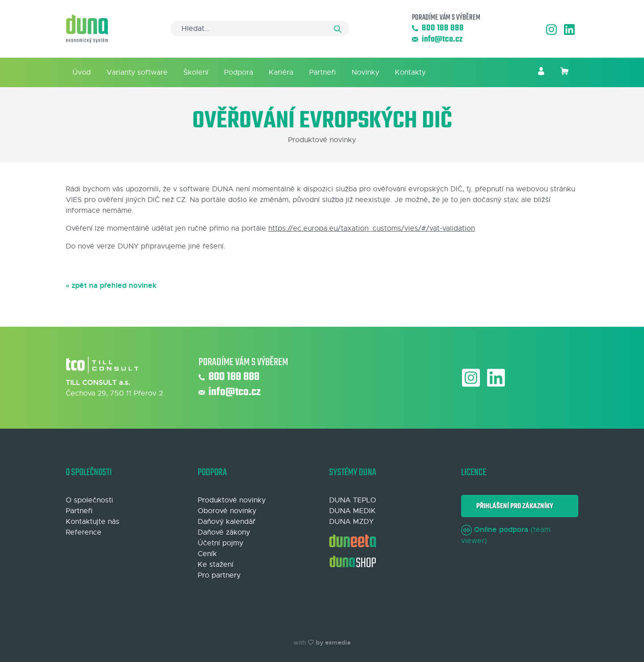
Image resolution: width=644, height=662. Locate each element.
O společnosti (89, 500)
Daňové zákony (224, 532)
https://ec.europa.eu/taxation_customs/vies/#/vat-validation (372, 228)
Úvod (82, 72)
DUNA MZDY (352, 522)
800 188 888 (438, 28)
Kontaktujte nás (93, 522)
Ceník (207, 554)
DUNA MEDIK (352, 511)
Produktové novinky (232, 500)
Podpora (239, 72)
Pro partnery (219, 575)
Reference (84, 532)
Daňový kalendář (227, 522)
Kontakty (410, 72)
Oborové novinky (227, 511)
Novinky (365, 72)
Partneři (322, 72)
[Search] (260, 29)
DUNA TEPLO (353, 500)
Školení (196, 72)
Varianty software (137, 72)
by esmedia (333, 642)
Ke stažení (216, 565)
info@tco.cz (437, 40)
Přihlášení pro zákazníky (513, 506)
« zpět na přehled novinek (111, 285)
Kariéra (281, 72)
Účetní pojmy (220, 543)
